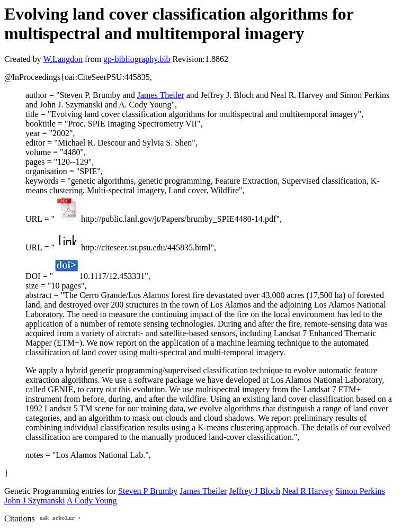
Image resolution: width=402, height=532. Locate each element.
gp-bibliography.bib (137, 59)
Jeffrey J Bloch (254, 491)
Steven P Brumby (148, 491)
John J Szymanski (35, 501)
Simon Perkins (360, 491)
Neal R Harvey (308, 491)
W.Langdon (63, 59)
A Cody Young (92, 501)
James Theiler (161, 95)
